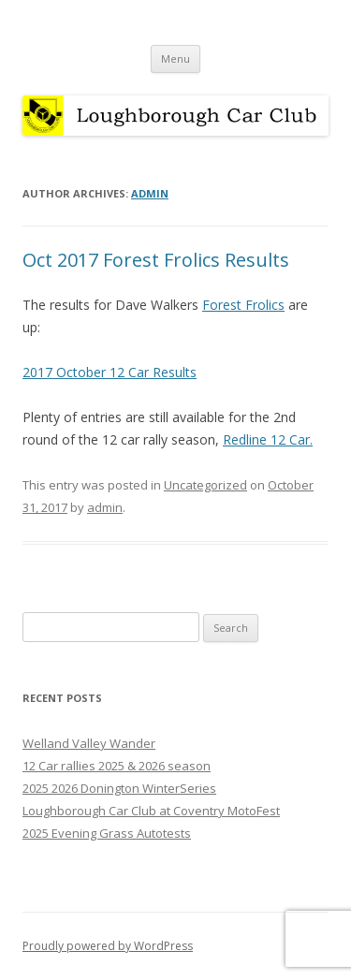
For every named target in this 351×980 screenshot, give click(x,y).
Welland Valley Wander (89, 743)
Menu (175, 59)
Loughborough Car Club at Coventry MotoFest (151, 811)
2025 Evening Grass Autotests (107, 833)
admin (150, 193)
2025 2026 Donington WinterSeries (119, 788)
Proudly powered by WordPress (108, 946)
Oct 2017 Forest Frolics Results (156, 260)
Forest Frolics (243, 305)
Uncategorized (205, 485)
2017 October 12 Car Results (110, 372)
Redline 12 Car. (268, 439)
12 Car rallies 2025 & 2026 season (117, 766)
